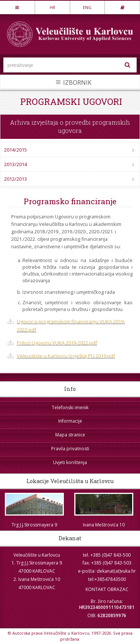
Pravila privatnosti (70, 449)
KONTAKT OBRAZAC (107, 589)
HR (52, 7)
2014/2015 (15, 150)
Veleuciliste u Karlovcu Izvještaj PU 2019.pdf (66, 356)
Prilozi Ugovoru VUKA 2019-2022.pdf (57, 343)
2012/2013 (15, 179)
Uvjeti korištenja (70, 462)
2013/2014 (15, 164)
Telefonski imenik (70, 407)
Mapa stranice (70, 435)
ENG (87, 7)
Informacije (70, 421)
